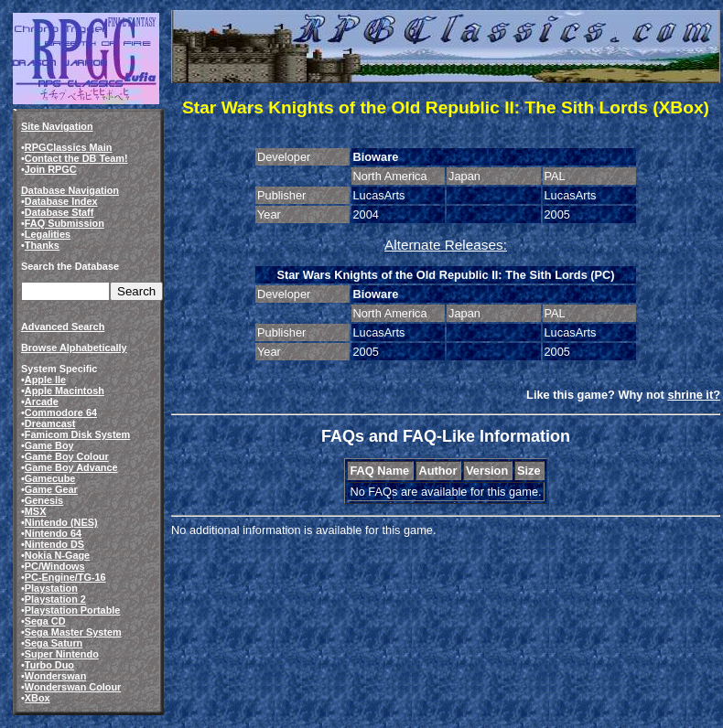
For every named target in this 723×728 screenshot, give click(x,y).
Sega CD (45, 621)
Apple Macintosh (65, 391)
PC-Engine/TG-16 (65, 577)
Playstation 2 (55, 599)
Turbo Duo (49, 665)
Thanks (42, 245)
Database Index (61, 201)
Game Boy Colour (67, 456)
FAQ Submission (65, 223)
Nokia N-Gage (57, 555)
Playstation (51, 588)
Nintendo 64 (53, 533)
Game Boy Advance (71, 467)
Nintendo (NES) (61, 522)
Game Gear (51, 489)
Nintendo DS (54, 544)
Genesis (44, 500)
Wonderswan (55, 676)
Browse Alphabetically (74, 348)
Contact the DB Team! (76, 158)
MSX (36, 511)
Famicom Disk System (77, 434)
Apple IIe (45, 380)
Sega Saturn (54, 643)
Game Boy (49, 445)
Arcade (42, 401)
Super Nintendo (62, 654)
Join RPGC (51, 169)
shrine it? (694, 395)
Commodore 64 (61, 412)
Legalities (48, 234)
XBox (38, 698)
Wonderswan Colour (73, 687)
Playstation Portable (73, 610)
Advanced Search (63, 327)
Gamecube (50, 478)
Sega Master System (73, 632)
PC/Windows (55, 566)
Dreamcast (50, 423)
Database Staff (59, 212)
